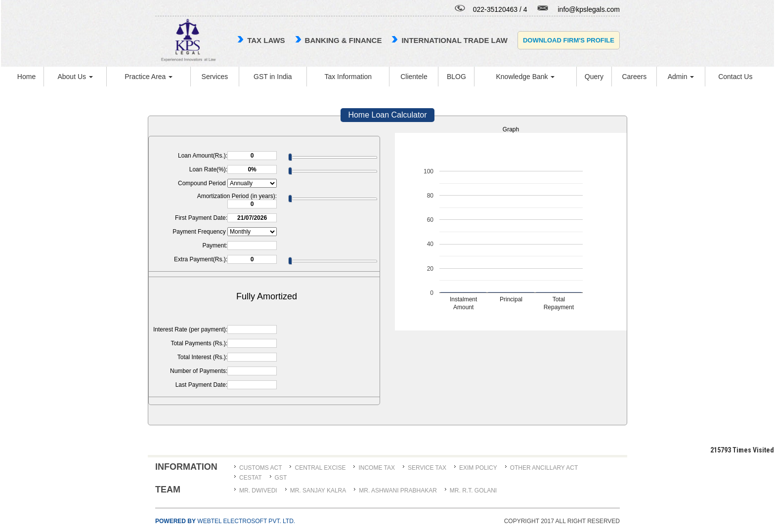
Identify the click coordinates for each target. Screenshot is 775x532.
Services (215, 77)
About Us (75, 77)
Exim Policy (478, 468)
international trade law (454, 40)
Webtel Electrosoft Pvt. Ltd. (225, 521)
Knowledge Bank (525, 77)
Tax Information (348, 77)
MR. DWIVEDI (258, 491)
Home (26, 77)
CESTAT (251, 478)
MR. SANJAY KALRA (318, 491)
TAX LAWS (266, 40)
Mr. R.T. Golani (473, 491)
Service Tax (427, 468)
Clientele (414, 77)
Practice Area (149, 77)
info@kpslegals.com (589, 9)
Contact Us (735, 77)
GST (281, 478)
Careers (634, 77)
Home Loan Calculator (387, 115)
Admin (681, 77)
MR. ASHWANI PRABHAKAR (398, 491)
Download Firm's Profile (569, 40)
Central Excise (320, 468)
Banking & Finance (344, 40)
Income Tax (377, 468)
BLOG (456, 77)
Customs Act (260, 468)
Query (594, 77)
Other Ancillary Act (544, 468)
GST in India (273, 77)
